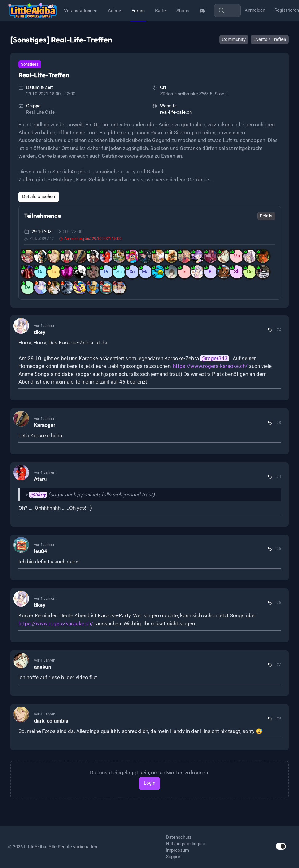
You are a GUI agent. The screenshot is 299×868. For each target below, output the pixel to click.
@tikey (38, 495)
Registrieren (287, 10)
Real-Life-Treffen (44, 75)
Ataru (41, 479)
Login (149, 783)
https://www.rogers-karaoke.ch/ (210, 366)
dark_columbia (51, 721)
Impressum (177, 850)
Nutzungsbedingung (186, 844)
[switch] (281, 846)
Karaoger (45, 425)
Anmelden (255, 10)
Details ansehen (39, 197)
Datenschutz (179, 837)
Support (174, 857)
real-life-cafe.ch (176, 112)
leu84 (41, 551)
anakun (43, 667)
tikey (40, 332)
